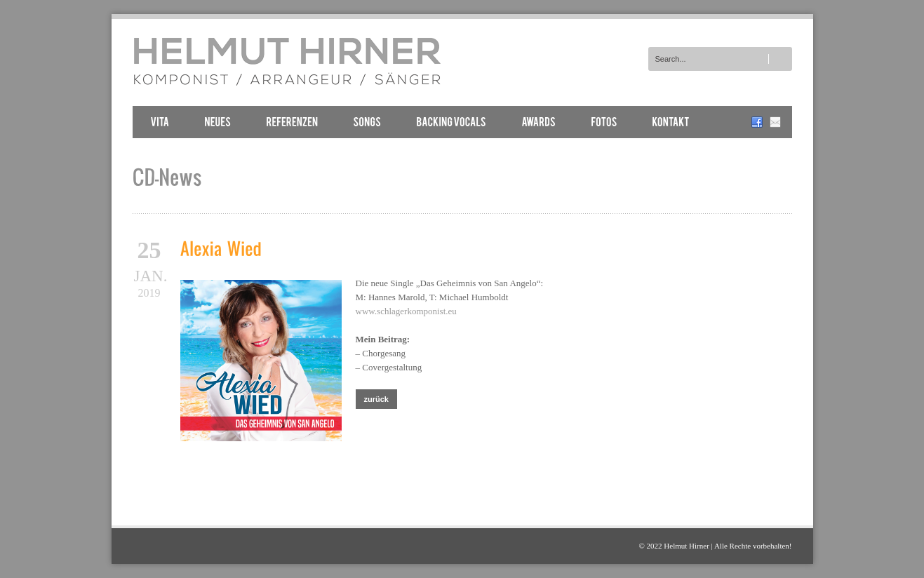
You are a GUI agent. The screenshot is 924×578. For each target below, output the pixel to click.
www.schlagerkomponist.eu (406, 311)
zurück (376, 399)
